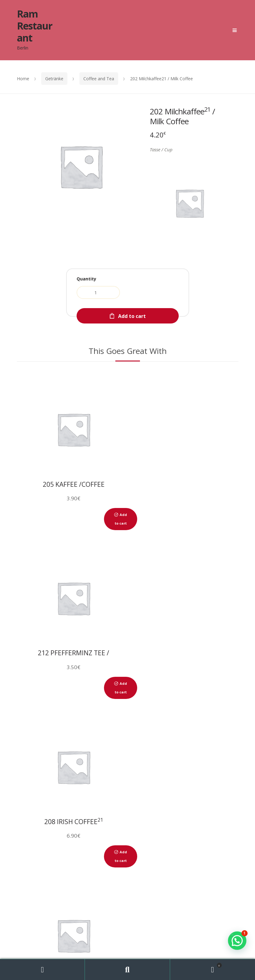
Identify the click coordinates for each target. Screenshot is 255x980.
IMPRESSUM (212, 883)
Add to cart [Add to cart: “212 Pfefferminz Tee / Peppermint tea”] (229, 519)
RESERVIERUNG (87, 883)
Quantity (86, 279)
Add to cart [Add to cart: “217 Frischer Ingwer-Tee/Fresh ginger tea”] (229, 688)
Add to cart (132, 316)
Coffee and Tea (99, 79)
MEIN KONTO (136, 891)
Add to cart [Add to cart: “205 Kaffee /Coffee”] (119, 519)
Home (23, 79)
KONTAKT (170, 883)
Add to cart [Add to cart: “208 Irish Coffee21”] (119, 688)
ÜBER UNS (41, 883)
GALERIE (132, 883)
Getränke (54, 79)
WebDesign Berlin (182, 932)
